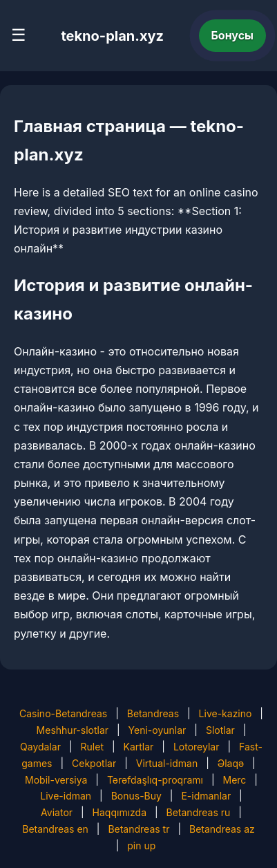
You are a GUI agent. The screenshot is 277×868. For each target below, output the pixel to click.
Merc (234, 780)
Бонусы (233, 35)
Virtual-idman (167, 763)
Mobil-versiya (56, 780)
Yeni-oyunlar (157, 730)
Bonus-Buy (136, 796)
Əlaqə (231, 763)
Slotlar (220, 730)
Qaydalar (40, 747)
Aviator (57, 812)
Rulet (92, 747)
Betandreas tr (138, 829)
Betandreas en (55, 829)
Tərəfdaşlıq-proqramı (155, 780)
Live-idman (66, 796)
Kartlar (139, 747)
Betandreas (153, 713)
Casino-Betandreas (63, 713)
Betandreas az (222, 829)
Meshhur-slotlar (73, 730)
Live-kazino (226, 713)
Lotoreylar (197, 747)
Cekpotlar (94, 763)
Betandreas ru (199, 812)
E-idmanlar (206, 796)
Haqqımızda (120, 812)
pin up (141, 846)
